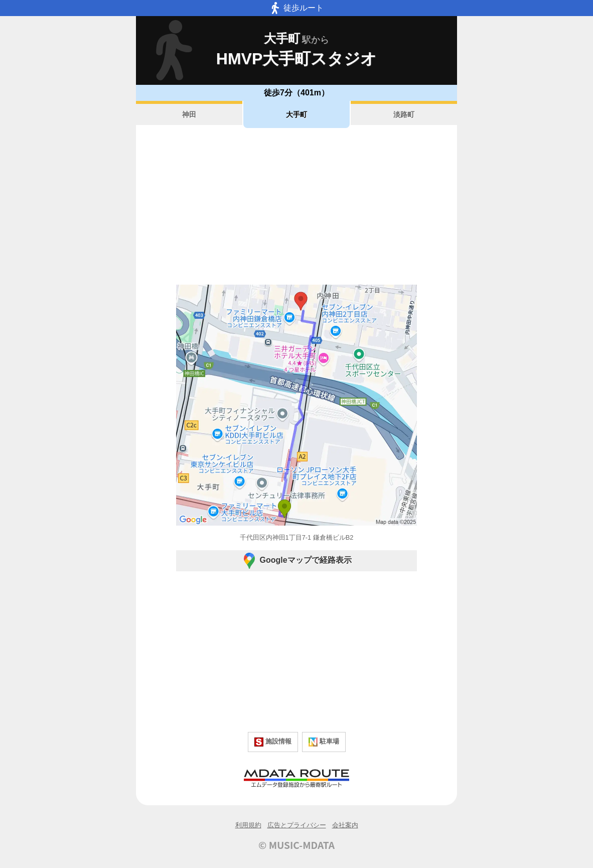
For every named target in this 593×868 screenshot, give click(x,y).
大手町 (296, 114)
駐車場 (324, 742)
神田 (189, 114)
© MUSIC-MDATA (296, 845)
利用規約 (248, 825)
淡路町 (404, 114)
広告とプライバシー (297, 825)
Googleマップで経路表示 (296, 561)
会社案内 (345, 825)
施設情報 (273, 742)
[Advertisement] (296, 206)
